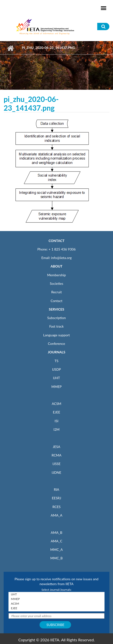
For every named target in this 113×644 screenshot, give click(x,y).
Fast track (56, 326)
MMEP (57, 387)
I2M (56, 429)
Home (10, 48)
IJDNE (56, 472)
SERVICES (56, 309)
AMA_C (56, 541)
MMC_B (57, 558)
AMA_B (56, 532)
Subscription (56, 318)
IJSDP (56, 369)
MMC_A (56, 550)
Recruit (56, 292)
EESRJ (56, 498)
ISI (56, 421)
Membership (56, 275)
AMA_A (56, 515)
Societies (57, 283)
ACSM (56, 404)
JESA (57, 447)
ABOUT (56, 266)
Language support (56, 335)
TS (56, 361)
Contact (57, 301)
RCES (56, 507)
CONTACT (56, 241)
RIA (56, 489)
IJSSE (56, 464)
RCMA (57, 455)
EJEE (56, 412)
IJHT (57, 378)
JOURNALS (56, 352)
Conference (57, 344)
